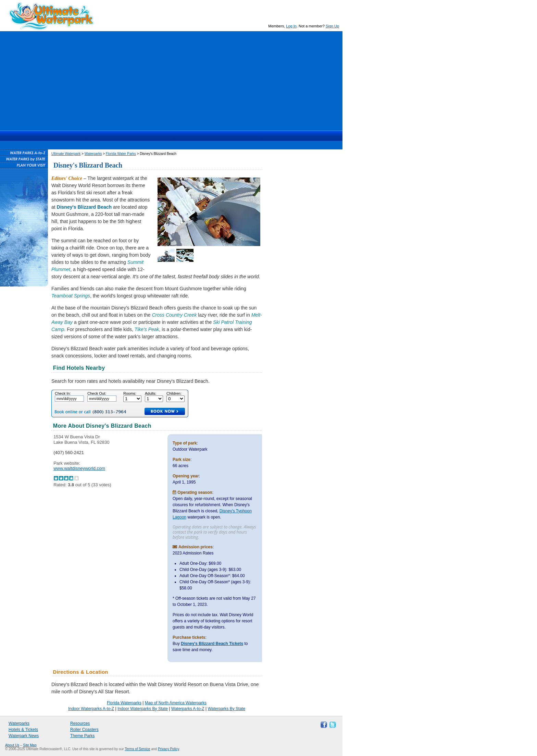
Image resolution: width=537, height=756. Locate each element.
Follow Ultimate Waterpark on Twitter (332, 724)
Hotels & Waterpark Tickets (174, 136)
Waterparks (142, 136)
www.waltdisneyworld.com (79, 468)
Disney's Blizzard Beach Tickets (212, 644)
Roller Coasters (84, 730)
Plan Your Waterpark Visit (24, 165)
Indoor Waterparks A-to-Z (91, 709)
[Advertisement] (171, 79)
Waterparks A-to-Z (188, 709)
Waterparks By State (226, 709)
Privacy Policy (168, 749)
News (201, 136)
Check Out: (97, 393)
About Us (12, 745)
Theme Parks (82, 736)
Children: (174, 393)
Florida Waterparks (124, 703)
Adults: (151, 393)
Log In (291, 26)
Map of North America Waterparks (176, 703)
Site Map (30, 745)
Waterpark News (24, 736)
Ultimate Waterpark (51, 16)
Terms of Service (137, 749)
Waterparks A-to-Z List (24, 153)
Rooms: (130, 393)
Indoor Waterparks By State (143, 709)
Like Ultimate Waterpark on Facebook (323, 724)
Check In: (63, 393)
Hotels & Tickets (23, 730)
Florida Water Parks (121, 154)
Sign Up (332, 26)
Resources (226, 136)
